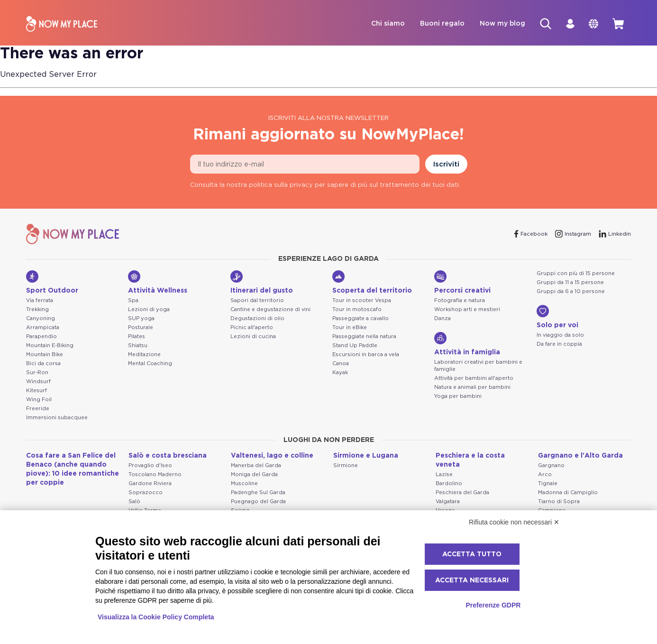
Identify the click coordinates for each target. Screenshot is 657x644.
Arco (545, 475)
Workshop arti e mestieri (467, 310)
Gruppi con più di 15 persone (576, 274)
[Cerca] (542, 24)
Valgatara (448, 502)
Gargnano (551, 466)
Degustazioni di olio (257, 319)
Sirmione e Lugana (366, 456)
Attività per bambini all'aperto (474, 379)
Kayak (340, 373)
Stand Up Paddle (355, 346)
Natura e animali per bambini (472, 388)
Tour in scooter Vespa (362, 301)
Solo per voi (557, 317)
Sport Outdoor (52, 283)
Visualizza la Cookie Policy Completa (156, 617)
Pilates (137, 337)
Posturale (141, 328)
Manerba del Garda (256, 466)
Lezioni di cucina (253, 337)
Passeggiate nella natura (364, 337)
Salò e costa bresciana (168, 456)
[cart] (618, 24)
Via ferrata (40, 301)
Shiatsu (138, 346)
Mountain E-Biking (50, 346)
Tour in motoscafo (357, 310)
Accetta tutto (472, 554)
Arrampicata (43, 328)
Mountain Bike (45, 355)
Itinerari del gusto (262, 283)
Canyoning (41, 319)
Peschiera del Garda (462, 493)
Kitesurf (36, 391)
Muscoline (244, 484)
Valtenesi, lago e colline (272, 456)
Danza (443, 319)
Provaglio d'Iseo (150, 466)
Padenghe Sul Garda (258, 493)
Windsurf (38, 382)
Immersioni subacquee (57, 418)
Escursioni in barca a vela (366, 355)
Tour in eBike (350, 328)
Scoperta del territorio (372, 283)
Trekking (37, 310)
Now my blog (498, 24)
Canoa (341, 364)
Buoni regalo (438, 24)
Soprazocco (146, 493)
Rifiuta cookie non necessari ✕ (514, 522)
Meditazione (144, 355)
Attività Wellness (158, 283)
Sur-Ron (37, 373)
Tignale (548, 484)
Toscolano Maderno (155, 475)
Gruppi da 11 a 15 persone (570, 283)
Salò (134, 502)
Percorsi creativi (462, 283)
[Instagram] (573, 234)
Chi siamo (384, 24)
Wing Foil (39, 400)
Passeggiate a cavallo (360, 319)
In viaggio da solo (560, 336)
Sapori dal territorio (257, 301)
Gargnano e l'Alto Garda (580, 456)
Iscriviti (446, 165)
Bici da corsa (43, 364)
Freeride (38, 409)
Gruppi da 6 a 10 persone (571, 292)
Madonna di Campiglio (568, 493)
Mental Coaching (150, 364)
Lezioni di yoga (149, 310)
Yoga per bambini (458, 397)
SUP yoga (141, 319)
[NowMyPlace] (62, 24)
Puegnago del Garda (258, 502)
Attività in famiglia (467, 344)
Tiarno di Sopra (559, 502)
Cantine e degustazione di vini (270, 310)
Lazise (444, 475)
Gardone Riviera (150, 484)
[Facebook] (531, 234)
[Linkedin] (615, 234)
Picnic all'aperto (252, 328)
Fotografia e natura (460, 301)
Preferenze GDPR (493, 605)
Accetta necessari (472, 580)
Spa (133, 301)
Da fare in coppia (559, 345)
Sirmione (346, 466)
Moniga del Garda (254, 475)
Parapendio (41, 337)
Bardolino (449, 484)
